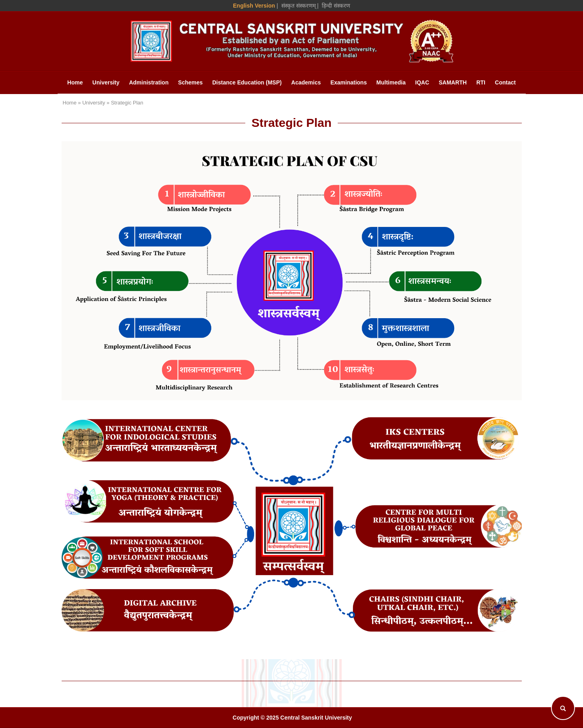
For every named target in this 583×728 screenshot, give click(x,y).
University (106, 82)
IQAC (422, 82)
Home (75, 82)
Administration (149, 82)
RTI (481, 82)
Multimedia (391, 82)
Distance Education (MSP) (247, 82)
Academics (306, 82)
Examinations (349, 82)
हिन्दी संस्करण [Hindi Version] (336, 6)
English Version (254, 6)
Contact (505, 82)
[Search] (563, 708)
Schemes (190, 82)
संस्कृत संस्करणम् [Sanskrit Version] (299, 6)
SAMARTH (453, 82)
